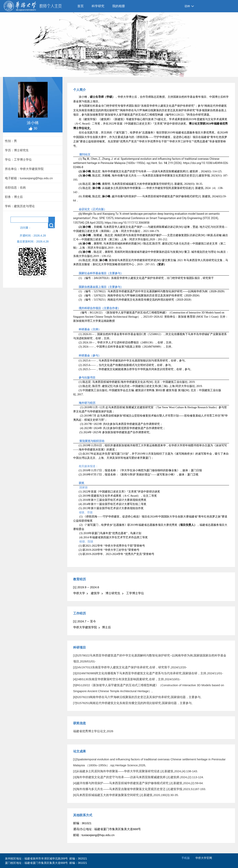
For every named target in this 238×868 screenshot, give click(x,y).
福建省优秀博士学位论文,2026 (93, 731)
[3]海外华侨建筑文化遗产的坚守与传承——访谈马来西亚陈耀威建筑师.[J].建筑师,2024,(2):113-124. (139, 777)
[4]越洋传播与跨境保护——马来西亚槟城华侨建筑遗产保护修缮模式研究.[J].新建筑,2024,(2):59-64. (138, 783)
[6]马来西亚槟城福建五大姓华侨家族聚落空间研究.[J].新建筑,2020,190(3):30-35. (126, 795)
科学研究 (98, 6)
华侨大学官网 (204, 858)
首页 (81, 6)
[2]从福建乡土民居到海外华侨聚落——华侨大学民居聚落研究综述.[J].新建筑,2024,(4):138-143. (136, 771)
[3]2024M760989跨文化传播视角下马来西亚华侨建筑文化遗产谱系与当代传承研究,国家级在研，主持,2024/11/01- (148, 673)
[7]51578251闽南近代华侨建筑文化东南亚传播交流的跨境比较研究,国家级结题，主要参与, (133, 703)
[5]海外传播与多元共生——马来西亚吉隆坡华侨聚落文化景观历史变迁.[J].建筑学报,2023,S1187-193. (140, 789)
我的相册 (119, 6)
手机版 (186, 858)
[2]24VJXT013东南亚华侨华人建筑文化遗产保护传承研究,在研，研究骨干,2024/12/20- (130, 667)
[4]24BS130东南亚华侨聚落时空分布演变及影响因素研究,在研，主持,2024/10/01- (127, 679)
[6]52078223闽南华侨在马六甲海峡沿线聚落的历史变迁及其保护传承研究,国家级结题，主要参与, (137, 697)
